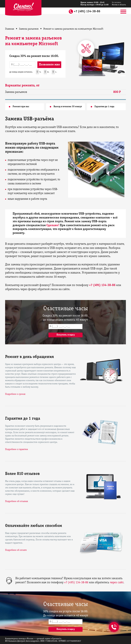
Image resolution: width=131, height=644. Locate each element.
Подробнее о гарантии (17, 449)
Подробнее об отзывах (17, 501)
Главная (10, 29)
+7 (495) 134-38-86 (87, 12)
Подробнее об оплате (16, 550)
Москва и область (119, 4)
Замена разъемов (29, 29)
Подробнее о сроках (15, 394)
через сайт (117, 583)
